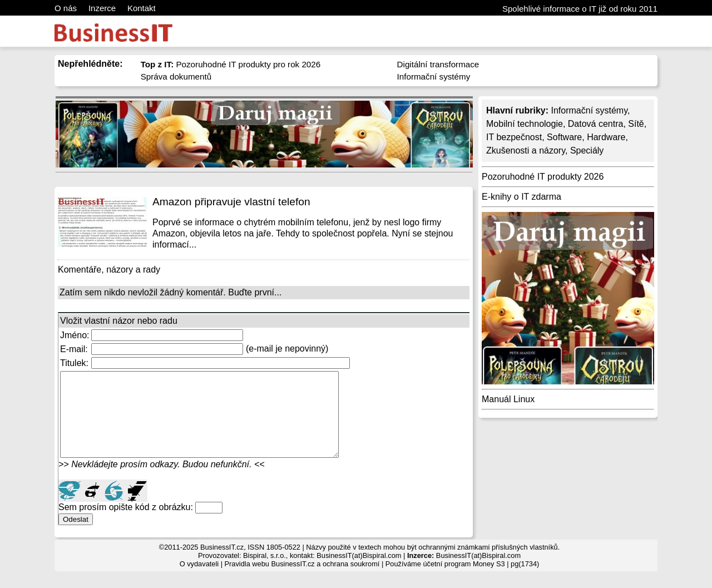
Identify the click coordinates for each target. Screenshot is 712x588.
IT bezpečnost (514, 137)
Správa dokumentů (176, 76)
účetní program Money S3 (464, 580)
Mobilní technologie (525, 124)
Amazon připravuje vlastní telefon (231, 202)
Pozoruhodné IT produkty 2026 (543, 177)
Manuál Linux (508, 399)
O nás (66, 8)
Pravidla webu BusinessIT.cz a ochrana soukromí (302, 580)
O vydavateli (199, 580)
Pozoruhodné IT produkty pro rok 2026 (231, 64)
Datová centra (596, 124)
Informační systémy (434, 76)
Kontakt (142, 8)
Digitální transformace (438, 64)
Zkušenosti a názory (526, 150)
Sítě (636, 124)
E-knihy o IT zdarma (521, 197)
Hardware (606, 137)
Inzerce (102, 8)
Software (564, 137)
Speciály (587, 150)
